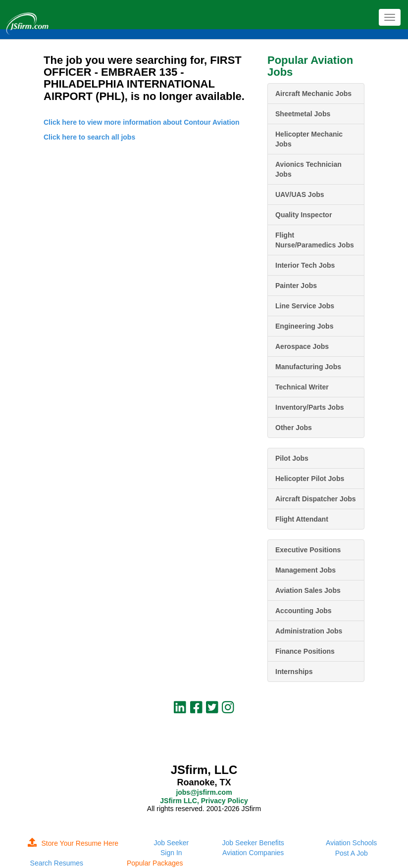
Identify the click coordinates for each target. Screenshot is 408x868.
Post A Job (352, 853)
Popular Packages (155, 863)
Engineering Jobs (304, 326)
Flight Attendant (302, 519)
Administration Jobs (309, 631)
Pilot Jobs (292, 458)
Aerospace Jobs (302, 346)
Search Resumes (57, 863)
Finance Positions (305, 651)
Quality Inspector (304, 215)
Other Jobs (294, 428)
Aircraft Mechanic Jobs (313, 94)
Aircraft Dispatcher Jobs (316, 499)
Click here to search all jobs (89, 137)
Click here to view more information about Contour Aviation (142, 122)
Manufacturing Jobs (308, 367)
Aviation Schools (351, 843)
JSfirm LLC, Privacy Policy (204, 801)
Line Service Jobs (305, 306)
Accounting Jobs (304, 611)
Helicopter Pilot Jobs (310, 479)
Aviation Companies (253, 853)
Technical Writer (302, 387)
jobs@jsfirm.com (204, 792)
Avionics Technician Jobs (308, 169)
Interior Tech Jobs (305, 265)
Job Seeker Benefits (253, 843)
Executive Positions (308, 550)
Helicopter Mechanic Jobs (309, 139)
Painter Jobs (296, 286)
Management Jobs (306, 570)
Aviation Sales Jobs (308, 590)
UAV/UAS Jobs (300, 194)
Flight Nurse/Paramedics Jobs (315, 240)
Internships (294, 672)
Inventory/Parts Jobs (310, 407)
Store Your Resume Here (73, 843)
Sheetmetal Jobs (303, 114)
